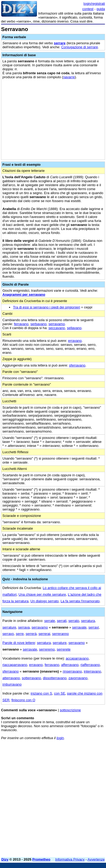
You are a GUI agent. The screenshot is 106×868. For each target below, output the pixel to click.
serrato (74, 621)
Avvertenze (96, 859)
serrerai (44, 634)
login (60, 738)
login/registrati (94, 4)
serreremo (47, 649)
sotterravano (31, 678)
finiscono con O (23, 700)
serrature (9, 627)
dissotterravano (55, 678)
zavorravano (78, 678)
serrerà (31, 634)
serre (20, 634)
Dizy (5, 859)
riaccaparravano (15, 665)
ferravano (21, 324)
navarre (69, 77)
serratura (88, 621)
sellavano (74, 328)
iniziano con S (41, 693)
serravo (8, 634)
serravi (94, 627)
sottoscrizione (70, 710)
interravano (92, 671)
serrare (60, 43)
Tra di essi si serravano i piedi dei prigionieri (46, 307)
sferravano (77, 365)
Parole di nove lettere (19, 643)
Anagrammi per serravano (24, 295)
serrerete (64, 649)
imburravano (12, 684)
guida (101, 9)
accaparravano (77, 658)
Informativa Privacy (70, 859)
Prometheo (41, 859)
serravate (79, 627)
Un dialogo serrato (45, 601)
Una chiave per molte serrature (42, 594)
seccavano (57, 328)
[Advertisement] (53, 800)
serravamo (56, 324)
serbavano (39, 324)
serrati (62, 621)
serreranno (60, 634)
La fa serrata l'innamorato (80, 601)
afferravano (70, 665)
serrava (24, 627)
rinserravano (72, 671)
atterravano (11, 678)
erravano (75, 341)
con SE (60, 693)
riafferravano (90, 665)
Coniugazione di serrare (79, 47)
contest (88, 9)
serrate (50, 621)
